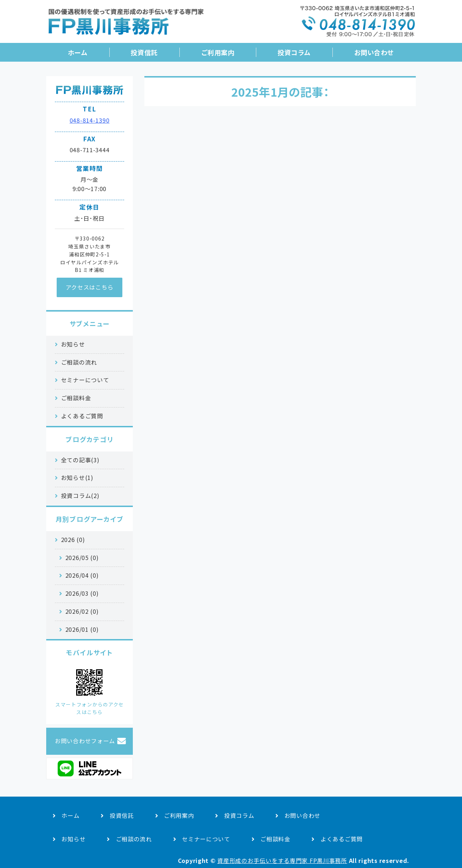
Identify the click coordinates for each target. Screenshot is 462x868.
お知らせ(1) (77, 478)
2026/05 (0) (82, 558)
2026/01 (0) (82, 629)
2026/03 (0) (82, 593)
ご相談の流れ (79, 362)
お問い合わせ (374, 52)
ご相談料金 (76, 398)
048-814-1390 (90, 120)
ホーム (78, 52)
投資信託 (144, 52)
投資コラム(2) (80, 496)
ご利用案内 (218, 52)
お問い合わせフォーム (85, 741)
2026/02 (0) (82, 611)
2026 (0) (73, 540)
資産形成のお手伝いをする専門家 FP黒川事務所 (282, 861)
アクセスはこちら (90, 287)
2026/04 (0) (82, 575)
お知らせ (73, 344)
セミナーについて (85, 380)
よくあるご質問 (82, 416)
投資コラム (294, 52)
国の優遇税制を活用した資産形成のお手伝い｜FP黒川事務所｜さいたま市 (126, 24)
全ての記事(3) (80, 460)
